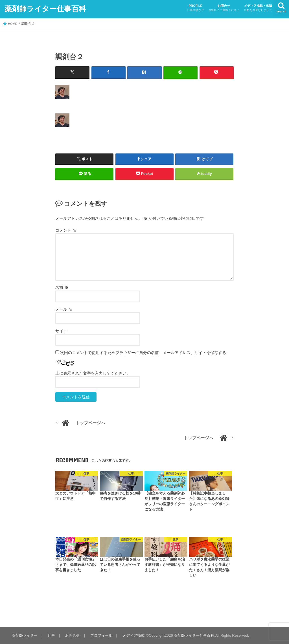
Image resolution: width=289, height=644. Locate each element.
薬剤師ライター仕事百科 (45, 8)
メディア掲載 (131, 635)
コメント (66, 230)
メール (64, 309)
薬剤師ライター (24, 635)
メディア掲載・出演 (258, 8)
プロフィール (99, 635)
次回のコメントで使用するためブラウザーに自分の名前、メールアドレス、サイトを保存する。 (145, 352)
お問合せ (224, 8)
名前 (62, 287)
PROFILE (196, 8)
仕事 (51, 635)
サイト (61, 331)
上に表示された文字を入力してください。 (93, 373)
